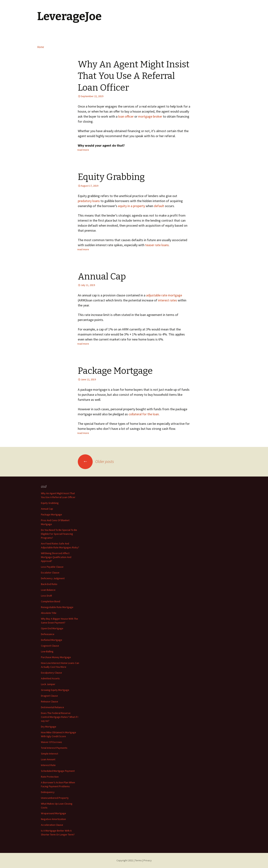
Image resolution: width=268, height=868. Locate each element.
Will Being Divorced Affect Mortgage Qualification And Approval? (56, 557)
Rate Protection (50, 777)
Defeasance (48, 634)
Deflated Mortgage (52, 640)
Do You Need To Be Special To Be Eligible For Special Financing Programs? (59, 534)
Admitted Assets (50, 678)
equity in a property (131, 206)
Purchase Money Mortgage (56, 657)
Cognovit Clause (50, 646)
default (159, 206)
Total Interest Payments (54, 748)
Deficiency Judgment (53, 578)
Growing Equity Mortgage (55, 690)
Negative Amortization (53, 819)
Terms (138, 860)
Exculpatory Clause (51, 673)
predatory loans (89, 201)
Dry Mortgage (49, 727)
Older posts (96, 461)
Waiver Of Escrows (51, 742)
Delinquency (48, 792)
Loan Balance (48, 590)
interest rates (167, 300)
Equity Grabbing (111, 177)
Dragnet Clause (49, 696)
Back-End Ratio (49, 584)
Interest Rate (48, 765)
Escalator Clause (50, 573)
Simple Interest (50, 754)
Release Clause (50, 701)
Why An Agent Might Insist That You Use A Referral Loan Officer (134, 76)
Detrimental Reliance (52, 707)
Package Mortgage (115, 371)
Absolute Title (49, 613)
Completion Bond (51, 601)
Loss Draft (46, 596)
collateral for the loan (144, 414)
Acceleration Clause (52, 825)
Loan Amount (48, 759)
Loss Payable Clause (52, 567)
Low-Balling (47, 651)
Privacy (148, 860)
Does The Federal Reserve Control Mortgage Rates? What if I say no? (60, 717)
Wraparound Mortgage (54, 813)
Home (41, 47)
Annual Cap (102, 276)
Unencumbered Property (55, 798)
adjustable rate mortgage (164, 295)
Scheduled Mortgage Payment (58, 771)
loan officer (126, 116)
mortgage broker (150, 116)
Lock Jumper (48, 684)
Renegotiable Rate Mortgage (57, 607)
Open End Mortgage (52, 628)
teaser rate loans (157, 245)
